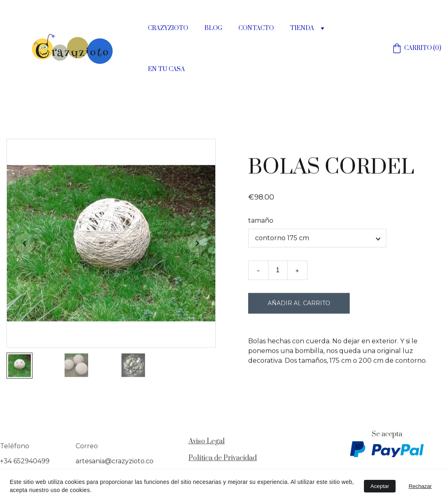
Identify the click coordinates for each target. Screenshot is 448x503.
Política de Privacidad (223, 459)
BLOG (213, 28)
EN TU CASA (166, 69)
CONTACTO (256, 28)
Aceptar (380, 486)
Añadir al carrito (299, 306)
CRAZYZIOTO (168, 28)
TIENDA (302, 28)
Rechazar (420, 486)
